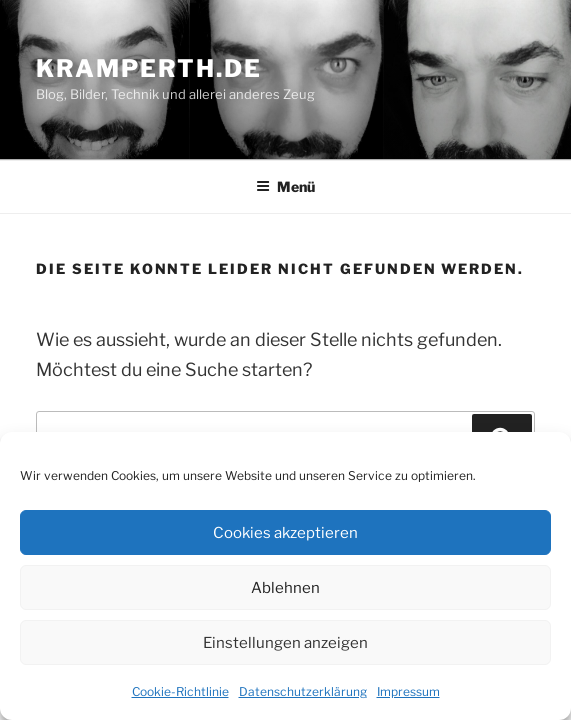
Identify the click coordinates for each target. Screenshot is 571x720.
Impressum (408, 691)
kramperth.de (149, 68)
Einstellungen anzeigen (285, 643)
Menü (285, 186)
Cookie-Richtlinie (180, 691)
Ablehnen (285, 588)
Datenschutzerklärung (303, 691)
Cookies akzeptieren (285, 533)
